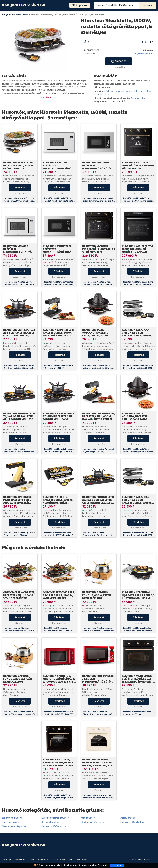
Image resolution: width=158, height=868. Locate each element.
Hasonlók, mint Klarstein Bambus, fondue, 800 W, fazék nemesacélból (98, 629)
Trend (71, 860)
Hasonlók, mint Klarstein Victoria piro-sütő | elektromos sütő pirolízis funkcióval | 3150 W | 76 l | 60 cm (138, 201)
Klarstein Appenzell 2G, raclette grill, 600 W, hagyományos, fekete (59, 333)
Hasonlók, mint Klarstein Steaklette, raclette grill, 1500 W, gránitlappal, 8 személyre (20, 201)
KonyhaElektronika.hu (23, 5)
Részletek (20, 188)
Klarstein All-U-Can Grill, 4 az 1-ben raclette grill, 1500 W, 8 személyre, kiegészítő (138, 334)
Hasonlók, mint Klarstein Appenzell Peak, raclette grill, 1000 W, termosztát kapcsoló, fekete (19, 535)
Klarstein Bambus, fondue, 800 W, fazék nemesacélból (97, 595)
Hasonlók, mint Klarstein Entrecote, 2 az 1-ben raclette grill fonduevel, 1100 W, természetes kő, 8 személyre (20, 368)
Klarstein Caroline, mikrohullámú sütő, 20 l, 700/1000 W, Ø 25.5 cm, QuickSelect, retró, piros (59, 682)
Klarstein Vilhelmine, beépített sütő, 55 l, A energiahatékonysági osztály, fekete (137, 680)
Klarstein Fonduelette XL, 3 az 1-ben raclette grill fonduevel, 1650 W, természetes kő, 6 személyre (19, 419)
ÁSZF (32, 860)
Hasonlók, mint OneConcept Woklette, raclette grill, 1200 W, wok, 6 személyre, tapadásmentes (20, 631)
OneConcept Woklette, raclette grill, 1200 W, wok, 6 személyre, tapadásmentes (19, 597)
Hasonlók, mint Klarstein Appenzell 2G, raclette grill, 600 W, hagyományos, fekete (59, 368)
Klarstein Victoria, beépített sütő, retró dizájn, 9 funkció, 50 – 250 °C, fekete (58, 764)
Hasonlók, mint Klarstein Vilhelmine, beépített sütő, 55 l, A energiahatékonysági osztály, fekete (138, 714)
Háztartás (109, 91)
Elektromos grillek (142, 91)
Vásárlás (118, 61)
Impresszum (21, 860)
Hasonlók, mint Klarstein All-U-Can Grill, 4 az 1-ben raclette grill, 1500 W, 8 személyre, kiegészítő (138, 368)
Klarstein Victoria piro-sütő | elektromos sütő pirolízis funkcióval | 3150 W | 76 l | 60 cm (138, 168)
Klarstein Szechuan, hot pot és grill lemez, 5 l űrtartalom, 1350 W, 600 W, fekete (138, 597)
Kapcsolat (6, 860)
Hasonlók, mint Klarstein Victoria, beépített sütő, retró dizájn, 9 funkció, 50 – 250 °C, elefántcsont (99, 798)
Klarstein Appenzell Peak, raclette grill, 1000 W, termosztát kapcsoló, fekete (17, 501)
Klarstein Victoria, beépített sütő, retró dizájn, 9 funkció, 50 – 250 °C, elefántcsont (97, 764)
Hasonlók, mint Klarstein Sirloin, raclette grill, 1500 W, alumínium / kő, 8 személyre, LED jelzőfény (58, 535)
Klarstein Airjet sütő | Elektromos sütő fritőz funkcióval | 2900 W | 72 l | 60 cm (137, 250)
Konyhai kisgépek (124, 91)
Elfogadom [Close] (117, 865)
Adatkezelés (43, 860)
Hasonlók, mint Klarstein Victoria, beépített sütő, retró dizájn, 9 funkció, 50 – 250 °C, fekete (59, 798)
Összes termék (59, 860)
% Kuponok (82, 860)
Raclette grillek (101, 94)
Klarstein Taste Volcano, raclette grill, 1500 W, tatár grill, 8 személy (95, 334)
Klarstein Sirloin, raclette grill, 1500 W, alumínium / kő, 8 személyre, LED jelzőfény (58, 503)
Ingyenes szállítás (144, 54)
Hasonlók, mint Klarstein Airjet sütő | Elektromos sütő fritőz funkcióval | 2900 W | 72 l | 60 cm (138, 285)
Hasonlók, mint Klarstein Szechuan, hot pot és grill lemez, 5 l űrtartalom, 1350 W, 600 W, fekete (138, 631)
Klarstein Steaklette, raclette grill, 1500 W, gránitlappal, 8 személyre (18, 167)
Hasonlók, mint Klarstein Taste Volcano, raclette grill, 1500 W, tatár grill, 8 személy (98, 368)
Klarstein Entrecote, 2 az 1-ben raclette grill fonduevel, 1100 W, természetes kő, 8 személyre (19, 336)
